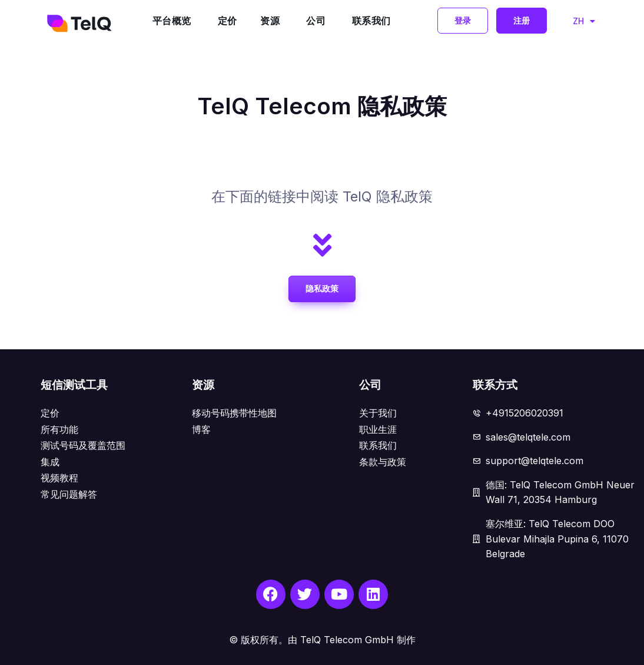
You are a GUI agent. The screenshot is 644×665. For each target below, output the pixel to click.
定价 (228, 21)
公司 (316, 21)
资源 (270, 21)
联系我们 (371, 21)
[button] (463, 21)
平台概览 (172, 21)
